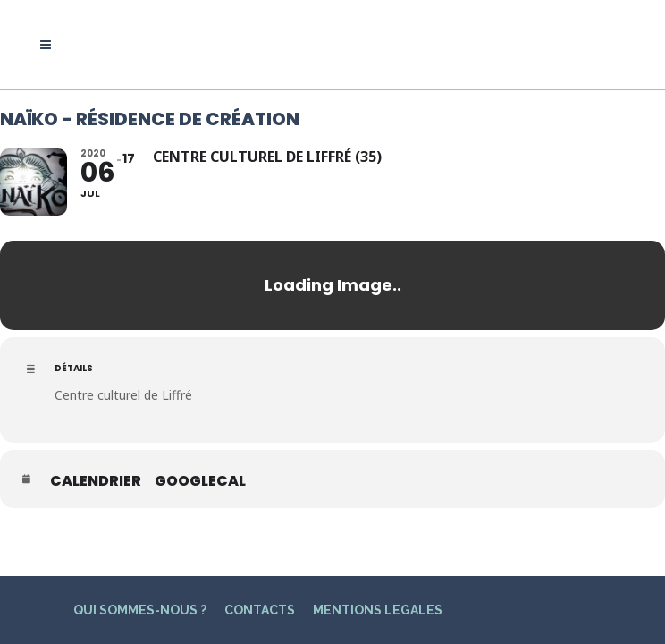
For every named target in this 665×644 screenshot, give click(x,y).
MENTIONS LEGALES (378, 576)
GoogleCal (200, 481)
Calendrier (96, 481)
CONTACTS (260, 576)
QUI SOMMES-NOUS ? (140, 576)
